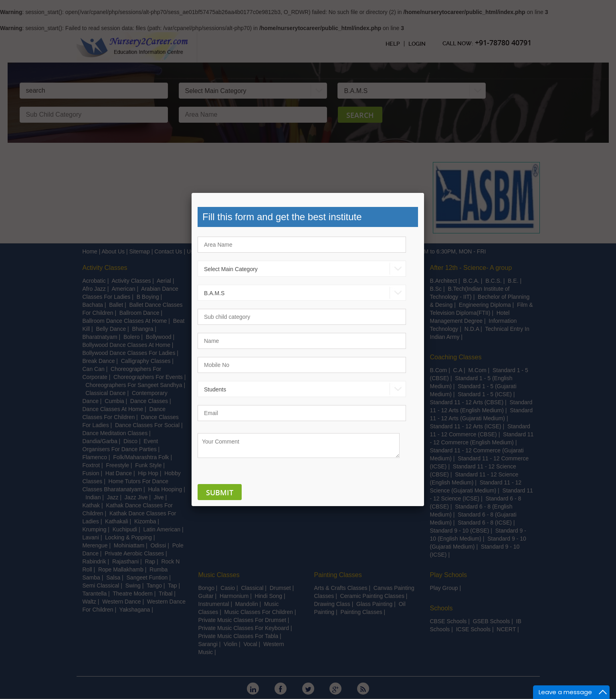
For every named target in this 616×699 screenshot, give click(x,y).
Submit (220, 492)
